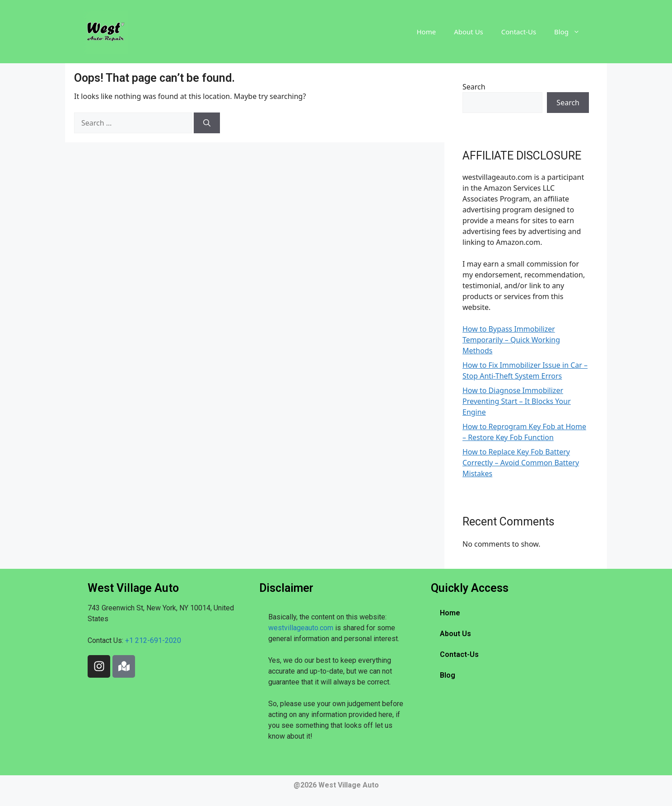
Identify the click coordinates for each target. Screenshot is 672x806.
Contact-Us (519, 32)
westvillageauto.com (301, 628)
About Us (469, 32)
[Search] (207, 123)
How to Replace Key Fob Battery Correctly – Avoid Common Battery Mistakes (521, 463)
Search (474, 87)
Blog (572, 32)
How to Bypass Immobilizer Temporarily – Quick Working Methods (511, 340)
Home (427, 32)
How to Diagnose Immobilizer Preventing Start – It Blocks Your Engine (517, 401)
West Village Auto (349, 785)
